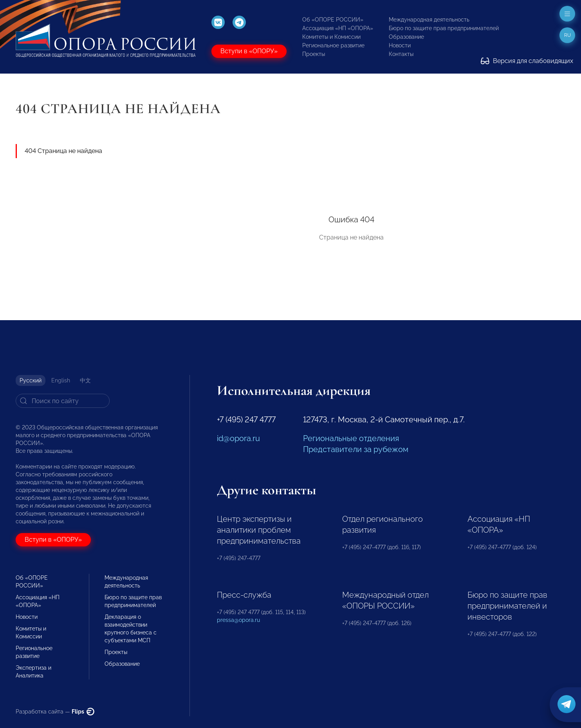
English (61, 380)
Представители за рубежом (356, 449)
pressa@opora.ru (238, 620)
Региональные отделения (351, 438)
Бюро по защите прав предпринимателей (444, 28)
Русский (31, 380)
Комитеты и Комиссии (331, 37)
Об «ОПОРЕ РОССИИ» (333, 20)
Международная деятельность (429, 20)
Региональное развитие (333, 45)
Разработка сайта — (55, 712)
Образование (406, 37)
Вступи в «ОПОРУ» (249, 51)
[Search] (63, 401)
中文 (85, 380)
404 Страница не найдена (63, 151)
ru (567, 35)
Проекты (314, 54)
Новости (400, 45)
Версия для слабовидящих (527, 61)
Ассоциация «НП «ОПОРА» (338, 28)
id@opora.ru (238, 438)
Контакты (401, 54)
